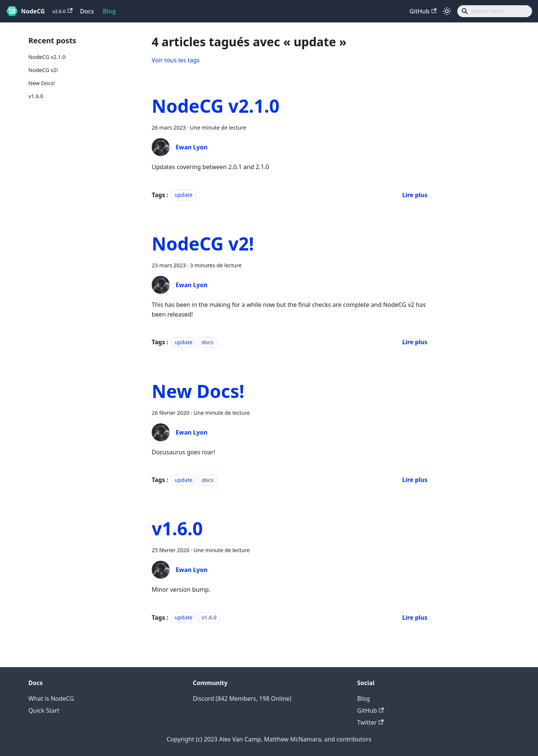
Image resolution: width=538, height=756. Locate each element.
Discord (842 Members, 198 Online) (242, 699)
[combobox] (495, 11)
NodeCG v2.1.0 (47, 57)
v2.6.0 (62, 11)
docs (208, 342)
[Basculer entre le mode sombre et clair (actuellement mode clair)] (447, 11)
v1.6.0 (36, 96)
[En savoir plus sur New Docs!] (415, 480)
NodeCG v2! (43, 70)
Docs (87, 11)
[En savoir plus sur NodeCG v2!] (415, 342)
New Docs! (42, 83)
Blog (109, 11)
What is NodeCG (51, 699)
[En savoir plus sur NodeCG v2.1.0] (415, 195)
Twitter (370, 722)
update (183, 195)
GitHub (423, 11)
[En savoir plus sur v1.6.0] (415, 617)
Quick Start (44, 710)
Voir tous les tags (176, 60)
